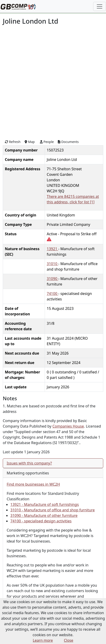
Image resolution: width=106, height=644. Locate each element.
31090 (53, 279)
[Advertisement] (53, 82)
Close (69, 640)
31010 (53, 264)
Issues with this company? (29, 463)
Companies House (68, 426)
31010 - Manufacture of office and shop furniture (53, 510)
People (47, 142)
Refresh (13, 142)
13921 (53, 249)
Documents (68, 142)
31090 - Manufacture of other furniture (44, 515)
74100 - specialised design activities (41, 521)
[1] (92, 202)
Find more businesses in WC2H (33, 484)
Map (30, 142)
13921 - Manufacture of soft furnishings (45, 504)
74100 (53, 294)
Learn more (43, 640)
